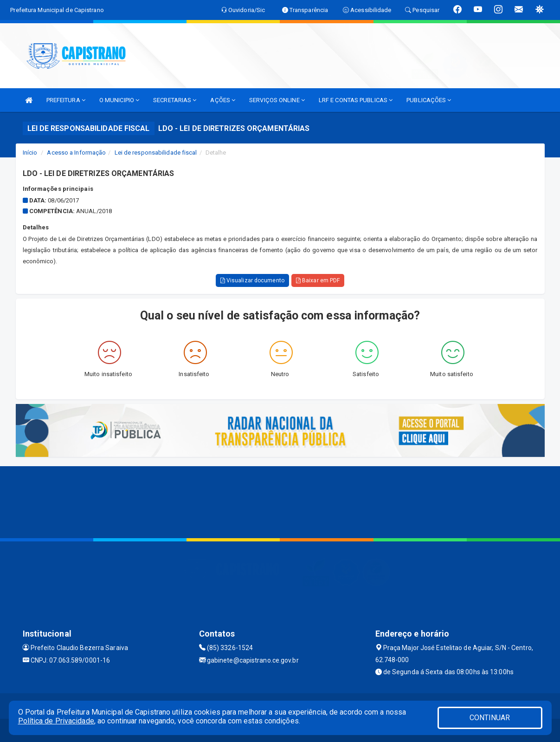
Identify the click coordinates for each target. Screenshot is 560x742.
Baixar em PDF (318, 280)
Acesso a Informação (76, 153)
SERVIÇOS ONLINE (277, 100)
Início (30, 153)
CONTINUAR (490, 718)
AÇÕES (223, 100)
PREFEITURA (66, 100)
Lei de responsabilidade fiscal (156, 153)
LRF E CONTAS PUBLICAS (356, 100)
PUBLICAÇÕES (429, 100)
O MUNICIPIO (119, 100)
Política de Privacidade (56, 721)
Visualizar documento (252, 280)
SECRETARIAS (175, 100)
